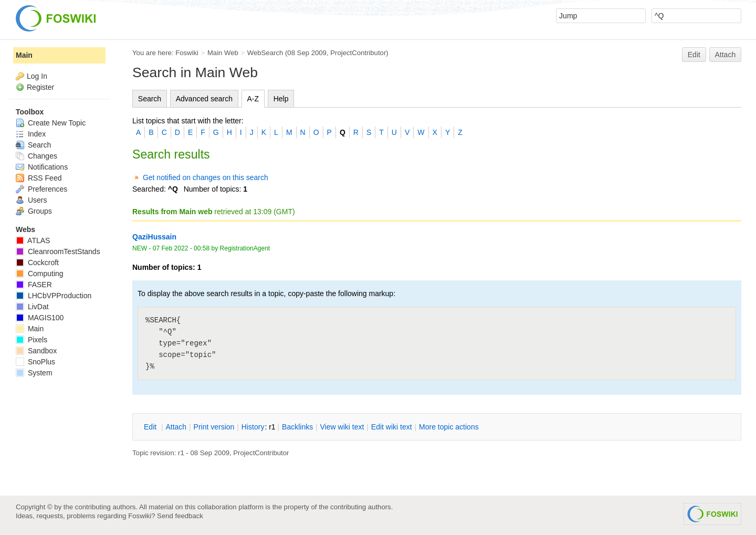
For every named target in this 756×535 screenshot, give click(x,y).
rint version (214, 427)
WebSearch (265, 53)
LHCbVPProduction (54, 296)
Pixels (31, 340)
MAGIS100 (40, 318)
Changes (36, 156)
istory (253, 427)
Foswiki (187, 53)
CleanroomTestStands (58, 251)
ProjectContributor (358, 53)
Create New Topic (51, 123)
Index (31, 134)
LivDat (32, 307)
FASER (34, 285)
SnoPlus (35, 362)
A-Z (253, 99)
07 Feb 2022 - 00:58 (181, 248)
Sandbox (36, 351)
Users (31, 200)
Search (150, 99)
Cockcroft (37, 263)
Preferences (41, 189)
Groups (34, 211)
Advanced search (204, 99)
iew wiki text (342, 427)
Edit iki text (392, 427)
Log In (37, 76)
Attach (726, 55)
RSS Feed (39, 178)
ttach (176, 427)
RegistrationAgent (245, 248)
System (34, 373)
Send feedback (180, 516)
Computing (40, 274)
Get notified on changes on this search (206, 177)
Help (281, 99)
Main (24, 55)
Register (40, 87)
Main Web (223, 53)
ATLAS (33, 240)
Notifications (42, 167)
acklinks (297, 427)
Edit (694, 55)
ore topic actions (449, 427)
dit (151, 427)
